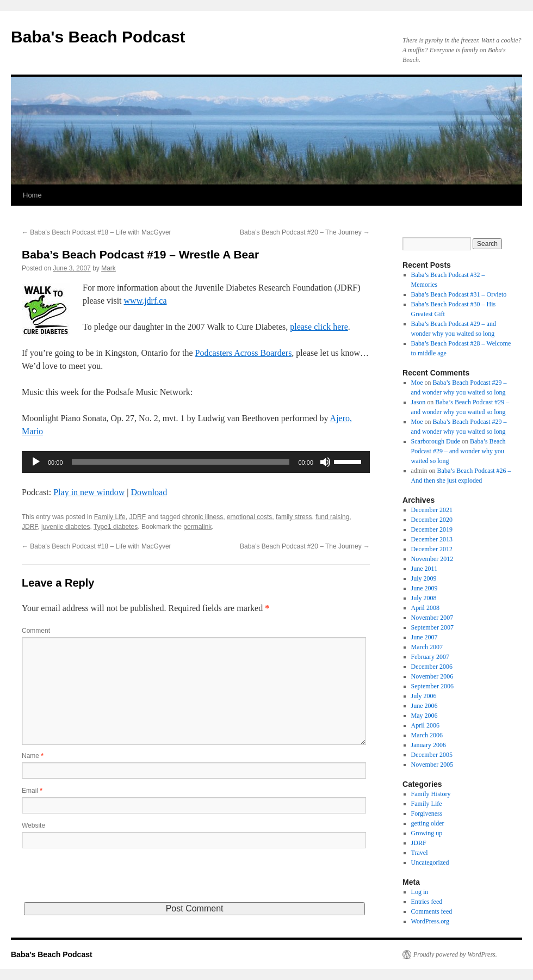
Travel (420, 853)
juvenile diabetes (66, 527)
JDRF (137, 517)
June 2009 (424, 588)
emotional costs (249, 517)
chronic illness (203, 517)
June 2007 (424, 637)
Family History (431, 794)
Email (32, 791)
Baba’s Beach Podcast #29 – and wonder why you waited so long (458, 451)
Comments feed (432, 911)
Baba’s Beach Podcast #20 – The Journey (305, 232)
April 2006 (425, 725)
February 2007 (430, 657)
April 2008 (425, 608)
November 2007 (432, 618)
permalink (197, 527)
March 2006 (427, 735)
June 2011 (424, 569)
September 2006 (432, 686)
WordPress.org (430, 921)
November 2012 (432, 559)
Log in (420, 892)
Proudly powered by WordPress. (455, 954)
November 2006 (432, 676)
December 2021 (432, 510)
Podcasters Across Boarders (244, 353)
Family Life (110, 517)
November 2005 (432, 765)
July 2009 (424, 578)
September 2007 (432, 627)
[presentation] (104, 881)
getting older (428, 823)
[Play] (36, 462)
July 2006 (424, 696)
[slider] (181, 462)
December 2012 (432, 549)
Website (33, 825)
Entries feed (427, 902)
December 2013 (432, 539)
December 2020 (432, 520)
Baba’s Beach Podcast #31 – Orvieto (459, 294)
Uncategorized (430, 862)
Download (149, 492)
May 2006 (424, 716)
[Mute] (325, 462)
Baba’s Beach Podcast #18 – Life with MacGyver (97, 232)
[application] (196, 462)
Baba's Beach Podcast (98, 37)
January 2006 (429, 745)
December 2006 (432, 667)
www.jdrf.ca (145, 301)
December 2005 (432, 755)
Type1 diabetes (116, 527)
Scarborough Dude (436, 441)
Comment (36, 631)
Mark (109, 268)
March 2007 (427, 647)
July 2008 (424, 598)
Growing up (427, 833)
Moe (417, 383)
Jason (419, 402)
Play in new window (89, 492)
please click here (319, 327)
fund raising (332, 517)
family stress (294, 517)
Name (33, 756)
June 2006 (424, 706)
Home (32, 195)
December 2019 (432, 529)
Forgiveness (427, 813)
